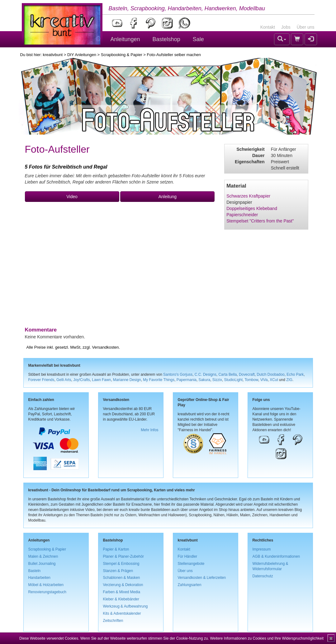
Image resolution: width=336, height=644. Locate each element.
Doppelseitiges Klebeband (252, 208)
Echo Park (295, 374)
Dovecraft (247, 374)
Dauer (258, 155)
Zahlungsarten (190, 585)
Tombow (251, 380)
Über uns (306, 27)
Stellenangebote (191, 564)
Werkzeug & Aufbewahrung (125, 606)
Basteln (35, 571)
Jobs (286, 27)
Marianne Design (127, 380)
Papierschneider (242, 215)
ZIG (289, 380)
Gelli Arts (64, 380)
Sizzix (217, 380)
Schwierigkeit (250, 149)
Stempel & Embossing (121, 564)
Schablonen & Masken (122, 578)
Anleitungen (125, 39)
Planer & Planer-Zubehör (124, 556)
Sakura (205, 380)
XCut (274, 380)
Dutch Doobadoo (270, 374)
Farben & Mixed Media (122, 592)
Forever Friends (41, 380)
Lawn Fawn (101, 380)
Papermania (187, 380)
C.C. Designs (206, 374)
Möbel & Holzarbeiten (46, 585)
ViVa (264, 380)
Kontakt (268, 27)
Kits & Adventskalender (122, 613)
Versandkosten (105, 347)
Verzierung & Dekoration (123, 585)
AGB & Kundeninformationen (276, 556)
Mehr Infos (149, 430)
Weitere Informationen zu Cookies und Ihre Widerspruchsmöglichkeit (267, 638)
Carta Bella (228, 374)
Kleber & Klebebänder (121, 599)
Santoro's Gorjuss (178, 374)
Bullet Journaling (42, 564)
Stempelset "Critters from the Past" (260, 221)
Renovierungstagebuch (47, 592)
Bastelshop (166, 39)
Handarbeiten (39, 578)
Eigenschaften (250, 162)
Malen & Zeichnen (43, 556)
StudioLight (233, 380)
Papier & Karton (116, 549)
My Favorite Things (159, 380)
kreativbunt (53, 55)
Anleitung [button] (168, 197)
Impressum (262, 549)
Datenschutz (263, 576)
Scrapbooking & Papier (122, 55)
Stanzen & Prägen (118, 571)
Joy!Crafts (82, 380)
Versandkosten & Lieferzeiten (202, 578)
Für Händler (188, 556)
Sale (198, 39)
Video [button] (72, 197)
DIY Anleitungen (82, 55)
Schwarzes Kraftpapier (248, 196)
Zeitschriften (113, 621)
